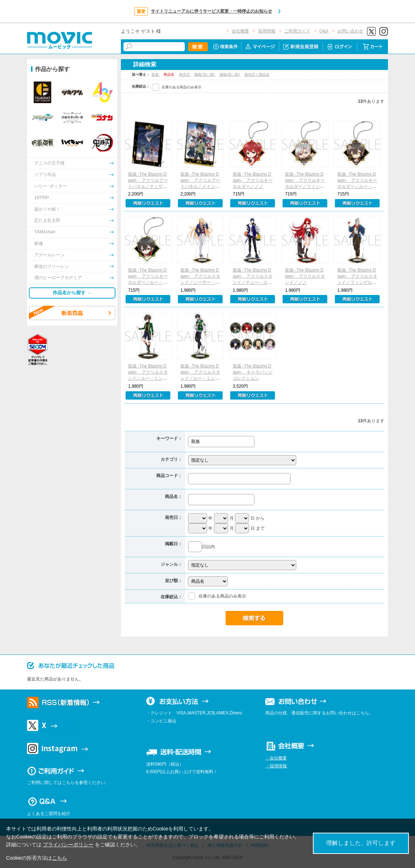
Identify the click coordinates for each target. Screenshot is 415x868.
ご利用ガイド (297, 31)
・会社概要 (276, 758)
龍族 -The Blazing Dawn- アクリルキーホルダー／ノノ (253, 180)
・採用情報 (276, 766)
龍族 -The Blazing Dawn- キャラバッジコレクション (253, 372)
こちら (60, 858)
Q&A (324, 31)
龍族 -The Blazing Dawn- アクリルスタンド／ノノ (305, 276)
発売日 (185, 74)
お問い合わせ (350, 31)
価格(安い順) (205, 74)
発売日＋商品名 (257, 74)
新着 (156, 74)
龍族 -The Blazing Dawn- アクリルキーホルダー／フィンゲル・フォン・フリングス (305, 186)
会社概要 (240, 31)
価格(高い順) (230, 74)
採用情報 (267, 31)
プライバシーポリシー (68, 845)
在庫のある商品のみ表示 (182, 87)
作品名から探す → (72, 293)
